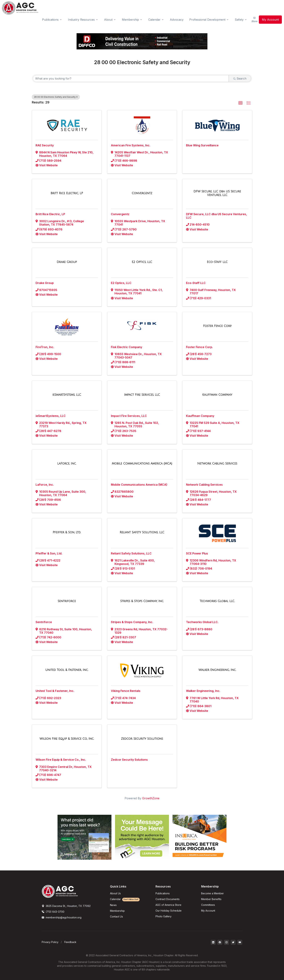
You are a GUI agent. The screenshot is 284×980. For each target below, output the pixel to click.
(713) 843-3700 (53, 912)
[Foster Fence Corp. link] (217, 326)
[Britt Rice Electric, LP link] (67, 193)
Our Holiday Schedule (169, 911)
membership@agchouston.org (62, 917)
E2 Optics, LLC (121, 283)
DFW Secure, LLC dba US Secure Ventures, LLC (217, 216)
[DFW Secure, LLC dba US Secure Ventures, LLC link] (217, 193)
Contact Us (116, 917)
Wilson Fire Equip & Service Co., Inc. (61, 760)
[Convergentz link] (142, 193)
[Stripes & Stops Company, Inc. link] (142, 601)
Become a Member (212, 893)
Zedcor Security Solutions (129, 760)
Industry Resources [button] (81, 20)
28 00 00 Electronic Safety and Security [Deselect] (56, 97)
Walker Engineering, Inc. (203, 691)
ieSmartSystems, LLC (51, 416)
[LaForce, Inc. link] (67, 464)
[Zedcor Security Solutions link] (142, 739)
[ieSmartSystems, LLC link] (67, 395)
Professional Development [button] (207, 20)
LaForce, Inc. (45, 485)
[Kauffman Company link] (217, 395)
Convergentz (120, 214)
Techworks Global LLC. (202, 622)
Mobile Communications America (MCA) (139, 485)
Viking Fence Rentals (126, 691)
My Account (270, 20)
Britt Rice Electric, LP (50, 214)
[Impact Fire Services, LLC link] (142, 395)
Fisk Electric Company (127, 347)
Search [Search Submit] (240, 78)
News (113, 905)
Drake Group (45, 283)
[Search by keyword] (131, 78)
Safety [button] (239, 20)
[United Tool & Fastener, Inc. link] (67, 670)
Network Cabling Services (204, 485)
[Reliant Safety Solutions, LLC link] (142, 532)
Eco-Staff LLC (196, 283)
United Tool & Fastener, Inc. (55, 691)
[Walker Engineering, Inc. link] (217, 670)
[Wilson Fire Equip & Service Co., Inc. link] (67, 739)
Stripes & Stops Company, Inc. (132, 622)
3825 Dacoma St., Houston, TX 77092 (66, 906)
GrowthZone (151, 798)
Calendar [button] (154, 20)
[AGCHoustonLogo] (60, 891)
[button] (241, 103)
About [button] (108, 20)
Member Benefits (211, 899)
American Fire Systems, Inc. (131, 145)
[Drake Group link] (67, 262)
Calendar (125, 899)
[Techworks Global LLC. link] (217, 601)
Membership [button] (130, 20)
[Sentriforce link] (67, 601)
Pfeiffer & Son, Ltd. (49, 553)
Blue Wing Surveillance (202, 145)
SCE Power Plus (197, 553)
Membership (117, 911)
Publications (163, 893)
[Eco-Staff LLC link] (217, 262)
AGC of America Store (168, 905)
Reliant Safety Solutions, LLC (131, 553)
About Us (115, 893)
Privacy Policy (50, 942)
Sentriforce (44, 622)
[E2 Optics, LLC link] (142, 262)
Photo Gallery (163, 916)
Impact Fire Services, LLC (129, 416)
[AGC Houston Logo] (20, 8)
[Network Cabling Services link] (217, 464)
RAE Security (45, 145)
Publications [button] (50, 20)
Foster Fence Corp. (199, 347)
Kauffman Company (200, 416)
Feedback (70, 942)
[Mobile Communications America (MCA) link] (142, 464)
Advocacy (177, 20)
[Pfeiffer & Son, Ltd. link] (67, 532)
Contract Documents (168, 899)
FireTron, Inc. (45, 347)
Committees (208, 905)
